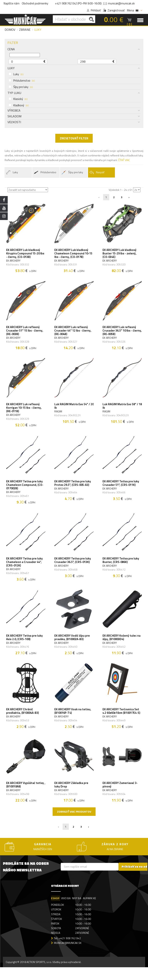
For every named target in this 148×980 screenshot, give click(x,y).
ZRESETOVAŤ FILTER (74, 138)
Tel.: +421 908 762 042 (67, 951)
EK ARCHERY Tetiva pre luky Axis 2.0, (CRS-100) (25, 646)
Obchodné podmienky (35, 3)
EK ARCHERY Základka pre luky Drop (72, 797)
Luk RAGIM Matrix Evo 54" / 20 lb (73, 410)
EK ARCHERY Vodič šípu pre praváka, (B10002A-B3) (72, 646)
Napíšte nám (12, 3)
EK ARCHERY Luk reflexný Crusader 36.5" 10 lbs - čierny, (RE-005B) (120, 333)
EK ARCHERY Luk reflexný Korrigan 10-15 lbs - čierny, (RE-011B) (24, 412)
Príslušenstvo (22, 81)
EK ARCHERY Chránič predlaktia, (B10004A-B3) (23, 721)
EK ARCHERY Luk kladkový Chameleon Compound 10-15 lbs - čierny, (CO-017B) (74, 254)
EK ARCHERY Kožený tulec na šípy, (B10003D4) (122, 646)
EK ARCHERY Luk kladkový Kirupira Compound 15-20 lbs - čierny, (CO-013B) (26, 254)
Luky (16, 74)
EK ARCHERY (14, 261)
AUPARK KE (90, 911)
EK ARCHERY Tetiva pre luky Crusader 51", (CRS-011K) (121, 489)
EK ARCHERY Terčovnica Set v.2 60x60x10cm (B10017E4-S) (122, 721)
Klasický (18, 99)
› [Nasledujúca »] (129, 197)
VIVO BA (66, 911)
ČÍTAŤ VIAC (124, 160)
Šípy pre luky (21, 87)
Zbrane (25, 30)
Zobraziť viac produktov (74, 824)
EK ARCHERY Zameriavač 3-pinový (120, 797)
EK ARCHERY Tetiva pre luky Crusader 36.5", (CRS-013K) (73, 567)
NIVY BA (77, 911)
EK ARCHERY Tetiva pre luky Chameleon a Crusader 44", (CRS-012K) (25, 569)
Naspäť (97, 172)
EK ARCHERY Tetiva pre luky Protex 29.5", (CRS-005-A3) (73, 489)
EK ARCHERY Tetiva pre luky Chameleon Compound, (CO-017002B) (25, 490)
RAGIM (59, 415)
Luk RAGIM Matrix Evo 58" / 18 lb (121, 410)
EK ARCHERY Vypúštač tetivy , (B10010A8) (25, 797)
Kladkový (18, 105)
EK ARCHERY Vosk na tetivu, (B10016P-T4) (73, 721)
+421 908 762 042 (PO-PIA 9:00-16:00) (78, 3)
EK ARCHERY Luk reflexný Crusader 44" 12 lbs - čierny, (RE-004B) (73, 333)
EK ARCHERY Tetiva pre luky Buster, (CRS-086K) (121, 567)
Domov (10, 30)
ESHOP (55, 911)
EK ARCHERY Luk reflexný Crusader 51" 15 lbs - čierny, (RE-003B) (25, 333)
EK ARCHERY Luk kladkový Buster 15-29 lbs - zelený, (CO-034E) (120, 254)
